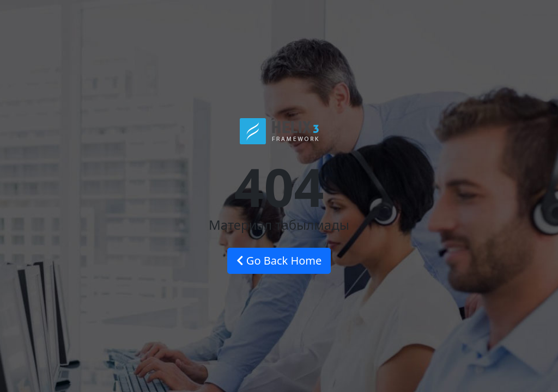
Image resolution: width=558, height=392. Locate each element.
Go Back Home (279, 261)
